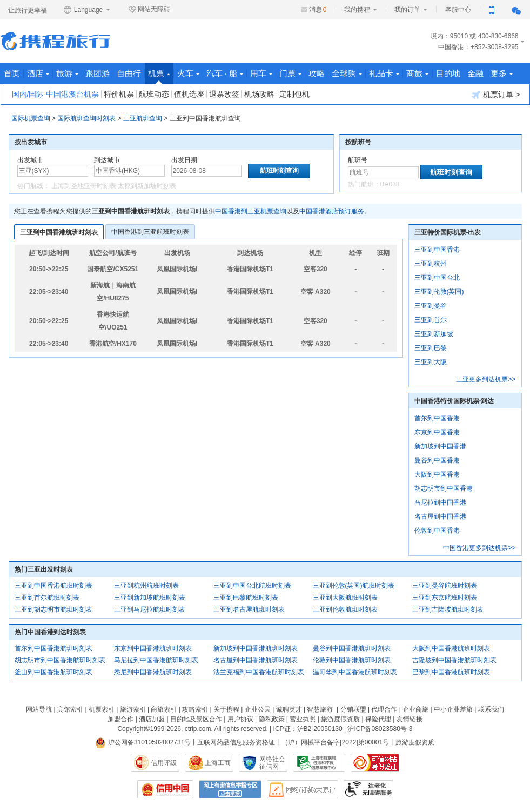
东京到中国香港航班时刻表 (153, 648)
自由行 (129, 73)
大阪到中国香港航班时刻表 (451, 648)
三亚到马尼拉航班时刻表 (150, 609)
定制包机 (294, 94)
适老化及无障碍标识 (368, 789)
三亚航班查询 (143, 118)
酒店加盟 (152, 719)
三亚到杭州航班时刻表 (146, 586)
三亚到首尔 (431, 320)
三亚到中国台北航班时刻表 (252, 586)
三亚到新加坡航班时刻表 (150, 598)
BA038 (390, 184)
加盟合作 (120, 719)
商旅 (417, 73)
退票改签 (224, 94)
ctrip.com (198, 729)
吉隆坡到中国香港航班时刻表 (454, 660)
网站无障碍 (149, 10)
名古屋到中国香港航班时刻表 (256, 660)
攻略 (317, 73)
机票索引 (102, 709)
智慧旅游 (320, 709)
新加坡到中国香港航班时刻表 (256, 648)
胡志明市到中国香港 (444, 488)
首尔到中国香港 (437, 418)
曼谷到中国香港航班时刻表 (352, 648)
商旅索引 (164, 709)
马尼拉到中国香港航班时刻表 (156, 660)
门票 (290, 73)
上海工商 (218, 763)
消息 (318, 10)
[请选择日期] (207, 171)
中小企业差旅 (453, 709)
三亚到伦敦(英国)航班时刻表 (354, 586)
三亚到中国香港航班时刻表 (59, 232)
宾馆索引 (70, 709)
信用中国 (165, 789)
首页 (12, 73)
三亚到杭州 (431, 264)
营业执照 (303, 719)
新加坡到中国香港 (440, 446)
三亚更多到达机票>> (486, 379)
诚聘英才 (289, 709)
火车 (188, 73)
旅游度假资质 (340, 719)
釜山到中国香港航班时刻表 (53, 672)
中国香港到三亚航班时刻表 (150, 232)
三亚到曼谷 (431, 306)
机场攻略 (259, 94)
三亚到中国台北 (437, 278)
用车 (261, 73)
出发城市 (30, 160)
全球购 (347, 73)
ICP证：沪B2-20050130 (308, 729)
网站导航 (39, 709)
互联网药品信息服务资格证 (236, 742)
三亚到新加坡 (434, 334)
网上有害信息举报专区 (230, 789)
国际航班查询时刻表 (86, 118)
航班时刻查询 (451, 172)
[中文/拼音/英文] (53, 171)
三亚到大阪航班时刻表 (345, 598)
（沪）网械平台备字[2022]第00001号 (335, 742)
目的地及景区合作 (196, 719)
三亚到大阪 (431, 362)
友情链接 (410, 719)
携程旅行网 (55, 41)
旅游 (67, 73)
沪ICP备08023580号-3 (380, 729)
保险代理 (378, 719)
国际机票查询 (31, 118)
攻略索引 (195, 709)
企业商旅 (415, 709)
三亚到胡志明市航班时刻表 (53, 609)
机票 (159, 76)
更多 (502, 73)
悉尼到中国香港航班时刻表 (153, 672)
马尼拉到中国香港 (440, 502)
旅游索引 (133, 709)
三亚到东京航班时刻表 (445, 598)
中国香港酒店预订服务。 (335, 211)
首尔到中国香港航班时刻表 (53, 648)
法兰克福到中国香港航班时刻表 (259, 672)
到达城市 (107, 160)
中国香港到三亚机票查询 (251, 211)
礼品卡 (384, 73)
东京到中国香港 (437, 432)
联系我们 (491, 709)
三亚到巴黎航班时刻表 (246, 598)
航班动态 (154, 94)
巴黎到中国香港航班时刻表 (451, 672)
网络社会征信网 (272, 763)
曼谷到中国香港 (437, 460)
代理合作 (384, 709)
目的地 (448, 73)
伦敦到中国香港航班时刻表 (352, 660)
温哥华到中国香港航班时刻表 (355, 672)
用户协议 (240, 719)
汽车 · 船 (225, 73)
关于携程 (226, 709)
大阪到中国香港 (437, 474)
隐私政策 (272, 719)
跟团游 (98, 73)
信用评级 (164, 763)
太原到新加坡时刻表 (147, 186)
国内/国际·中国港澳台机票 (56, 94)
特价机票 (119, 94)
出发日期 (184, 160)
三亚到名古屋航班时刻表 (249, 609)
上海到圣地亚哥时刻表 (84, 186)
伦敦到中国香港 (437, 531)
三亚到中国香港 (437, 250)
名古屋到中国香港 (440, 516)
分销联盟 (353, 709)
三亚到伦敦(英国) (439, 292)
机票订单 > (496, 95)
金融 (475, 73)
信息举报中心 (319, 763)
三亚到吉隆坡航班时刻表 (448, 609)
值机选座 (189, 94)
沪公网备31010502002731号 (143, 742)
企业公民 (258, 709)
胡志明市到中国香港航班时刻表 (60, 660)
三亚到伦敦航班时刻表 (345, 609)
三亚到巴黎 (431, 348)
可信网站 (375, 763)
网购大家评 (303, 789)
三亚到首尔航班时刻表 (47, 598)
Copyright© (133, 729)
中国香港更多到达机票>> (479, 548)
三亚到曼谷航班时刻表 (445, 586)
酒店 (38, 73)
